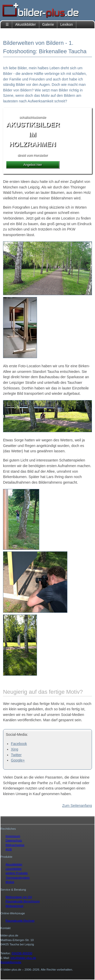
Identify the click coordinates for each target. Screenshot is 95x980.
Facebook (19, 744)
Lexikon (67, 24)
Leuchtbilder (14, 869)
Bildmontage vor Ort (19, 897)
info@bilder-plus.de (23, 958)
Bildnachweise (15, 845)
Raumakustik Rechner (20, 921)
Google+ (18, 760)
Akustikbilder (26, 24)
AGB (9, 849)
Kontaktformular (11, 962)
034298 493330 (22, 953)
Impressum (13, 836)
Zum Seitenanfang (77, 806)
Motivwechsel (14, 906)
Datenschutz (14, 840)
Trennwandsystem (18, 877)
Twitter (16, 755)
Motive (10, 882)
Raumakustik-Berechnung (23, 901)
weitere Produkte (17, 873)
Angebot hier (33, 165)
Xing (15, 749)
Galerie (48, 24)
